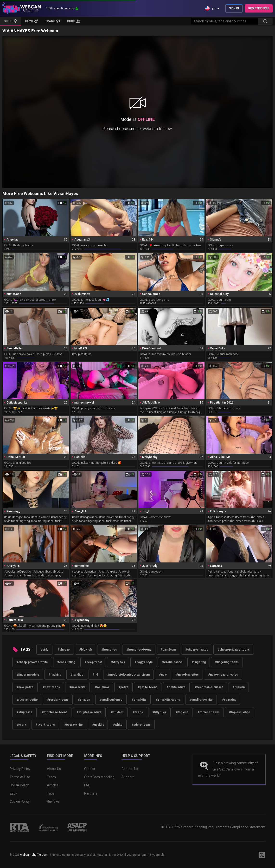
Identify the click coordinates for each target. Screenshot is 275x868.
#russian (239, 687)
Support (128, 777)
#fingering (199, 662)
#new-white (77, 687)
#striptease (24, 712)
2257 (13, 793)
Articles (53, 785)
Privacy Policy (20, 769)
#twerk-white (74, 725)
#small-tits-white (201, 700)
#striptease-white (89, 712)
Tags (51, 793)
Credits (90, 769)
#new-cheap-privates (223, 675)
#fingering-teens (227, 662)
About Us (54, 769)
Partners (91, 793)
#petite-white (176, 687)
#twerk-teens (45, 725)
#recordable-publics (209, 687)
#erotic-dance (172, 662)
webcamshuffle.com (34, 855)
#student (117, 712)
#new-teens (51, 687)
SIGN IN (234, 8)
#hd (95, 675)
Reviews (53, 802)
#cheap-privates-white (32, 662)
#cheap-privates (197, 650)
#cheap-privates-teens (234, 650)
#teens (138, 712)
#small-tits (139, 700)
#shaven (84, 700)
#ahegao (64, 650)
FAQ (87, 785)
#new (163, 675)
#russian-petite (27, 700)
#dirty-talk (118, 662)
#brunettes (109, 650)
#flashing (55, 675)
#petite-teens (148, 687)
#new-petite (25, 687)
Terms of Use (20, 777)
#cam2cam (168, 650)
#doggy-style (144, 662)
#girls (44, 650)
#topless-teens (209, 712)
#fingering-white (28, 675)
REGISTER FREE (259, 8)
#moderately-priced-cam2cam (128, 675)
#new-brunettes (187, 675)
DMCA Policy (19, 785)
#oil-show (102, 687)
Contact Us (130, 769)
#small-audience (111, 700)
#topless (182, 712)
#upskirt (98, 725)
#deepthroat (93, 662)
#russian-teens (58, 700)
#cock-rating (66, 662)
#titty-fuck (159, 712)
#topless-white (240, 712)
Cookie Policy (20, 802)
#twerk (21, 725)
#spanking (229, 700)
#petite (123, 687)
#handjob (77, 675)
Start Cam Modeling (99, 777)
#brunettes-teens (139, 650)
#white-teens (141, 725)
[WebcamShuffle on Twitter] (262, 855)
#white (118, 725)
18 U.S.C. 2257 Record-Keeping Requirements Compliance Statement (213, 827)
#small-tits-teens (168, 700)
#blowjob (86, 650)
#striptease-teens (55, 712)
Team (51, 777)
